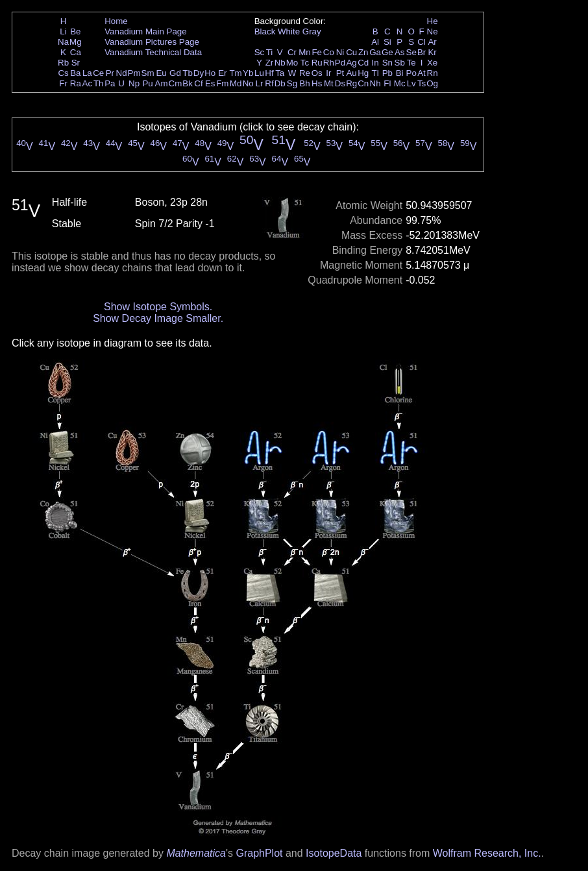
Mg (76, 42)
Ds (340, 83)
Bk (188, 83)
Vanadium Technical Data (153, 52)
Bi (400, 73)
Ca (76, 52)
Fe (317, 52)
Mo (292, 63)
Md (236, 83)
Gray (312, 31)
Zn (363, 52)
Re (305, 73)
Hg (363, 73)
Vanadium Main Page (145, 31)
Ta (280, 73)
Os (317, 73)
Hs (317, 83)
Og (432, 83)
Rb (63, 63)
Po (411, 73)
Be (75, 31)
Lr (260, 83)
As (400, 52)
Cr (292, 52)
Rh (329, 63)
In (375, 63)
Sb (400, 63)
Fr (63, 83)
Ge (387, 52)
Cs (63, 73)
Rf (269, 83)
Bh (304, 83)
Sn (387, 63)
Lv (411, 83)
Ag (351, 63)
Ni (340, 52)
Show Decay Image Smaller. (158, 318)
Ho (210, 73)
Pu (147, 83)
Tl (375, 73)
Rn (433, 73)
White (289, 31)
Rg (351, 83)
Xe (432, 63)
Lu (259, 73)
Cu (351, 52)
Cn (363, 83)
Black (265, 31)
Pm (134, 73)
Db (280, 83)
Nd (122, 73)
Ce (98, 73)
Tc (305, 63)
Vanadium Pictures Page (152, 42)
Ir (328, 73)
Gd (175, 73)
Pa (110, 83)
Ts (422, 83)
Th (99, 83)
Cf (198, 83)
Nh (375, 83)
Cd (363, 63)
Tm (235, 73)
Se (411, 52)
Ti (270, 52)
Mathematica (196, 853)
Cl (422, 42)
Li (63, 31)
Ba (75, 73)
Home (116, 21)
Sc (260, 52)
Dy (199, 73)
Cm (176, 83)
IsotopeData (334, 853)
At (422, 73)
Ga (375, 52)
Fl (387, 83)
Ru (317, 63)
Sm (148, 73)
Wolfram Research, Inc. (487, 853)
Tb (188, 73)
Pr (110, 73)
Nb (280, 63)
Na (63, 42)
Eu (161, 73)
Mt (329, 83)
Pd (340, 63)
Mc (400, 83)
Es (210, 83)
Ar (432, 42)
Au (351, 73)
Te (411, 63)
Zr (270, 63)
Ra (76, 83)
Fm (222, 83)
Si (387, 42)
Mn (305, 52)
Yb (248, 73)
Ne (433, 31)
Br (422, 52)
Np (134, 83)
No (248, 83)
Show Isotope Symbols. (158, 307)
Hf (269, 73)
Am (162, 83)
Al (375, 42)
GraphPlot (259, 853)
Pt (340, 73)
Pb (387, 73)
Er (222, 73)
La (87, 73)
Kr (432, 52)
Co (329, 52)
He (433, 21)
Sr (76, 63)
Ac (88, 83)
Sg (292, 83)
